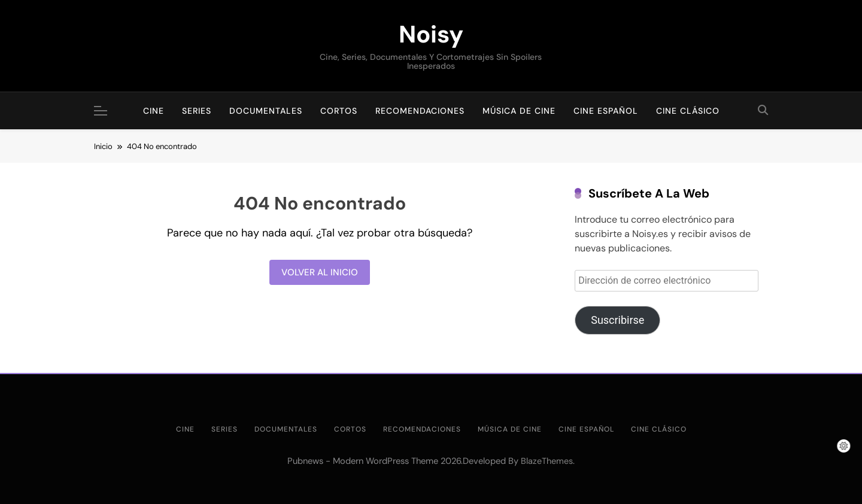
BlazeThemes (547, 461)
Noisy (431, 34)
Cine (154, 111)
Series (197, 111)
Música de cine (519, 111)
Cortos (339, 111)
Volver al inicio (320, 272)
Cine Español (606, 111)
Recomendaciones (420, 111)
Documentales (266, 111)
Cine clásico (688, 111)
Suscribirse (617, 320)
